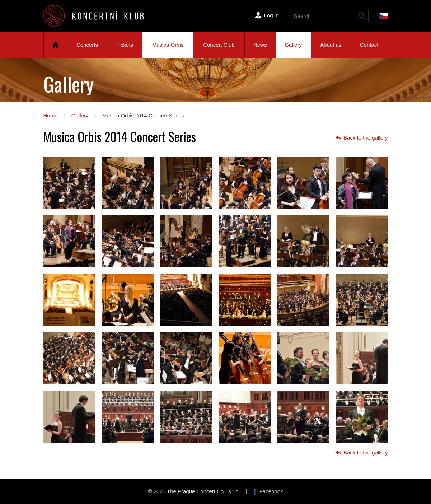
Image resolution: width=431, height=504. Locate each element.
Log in (271, 15)
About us (331, 45)
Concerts (87, 45)
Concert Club (219, 45)
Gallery (293, 45)
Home (55, 45)
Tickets (125, 45)
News (260, 45)
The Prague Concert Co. (99, 16)
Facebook (271, 491)
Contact (369, 45)
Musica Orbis (168, 45)
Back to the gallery (366, 138)
